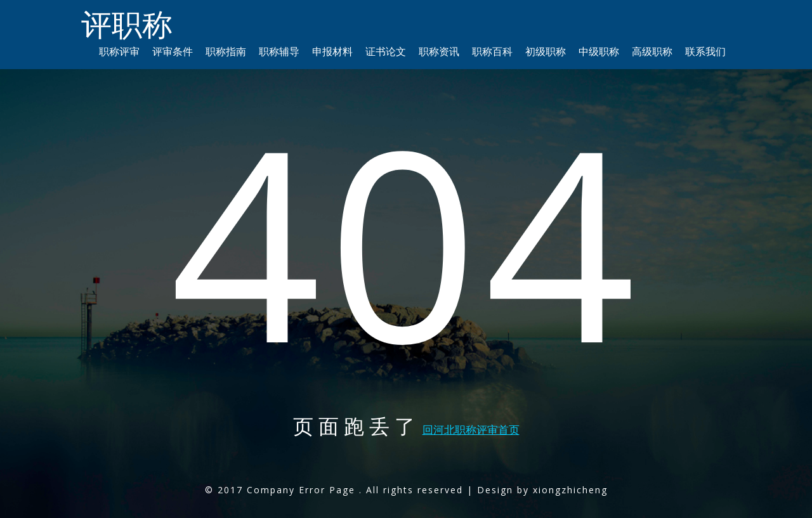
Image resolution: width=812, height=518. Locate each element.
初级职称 (546, 51)
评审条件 (173, 51)
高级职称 (652, 51)
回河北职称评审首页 (471, 430)
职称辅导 (279, 51)
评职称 (127, 24)
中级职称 (599, 51)
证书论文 (386, 51)
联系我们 (705, 51)
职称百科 (492, 51)
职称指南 (226, 51)
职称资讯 (439, 51)
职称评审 (119, 51)
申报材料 (332, 51)
